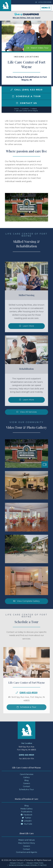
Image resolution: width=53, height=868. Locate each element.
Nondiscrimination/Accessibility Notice (28, 865)
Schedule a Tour (26, 96)
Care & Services (27, 774)
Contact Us (26, 103)
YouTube (26, 824)
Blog (26, 780)
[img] (11, 90)
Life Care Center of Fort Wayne (27, 111)
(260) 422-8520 (26, 755)
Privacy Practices (35, 863)
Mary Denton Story (27, 843)
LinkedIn (27, 821)
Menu (46, 8)
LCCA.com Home (43, 2)
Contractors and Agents (26, 852)
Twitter (27, 818)
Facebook (26, 815)
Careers (27, 783)
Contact (26, 786)
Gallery (26, 777)
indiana (34, 109)
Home (16, 109)
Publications (27, 812)
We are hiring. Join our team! (26, 16)
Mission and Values (26, 840)
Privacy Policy (17, 863)
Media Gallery (26, 809)
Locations (25, 109)
